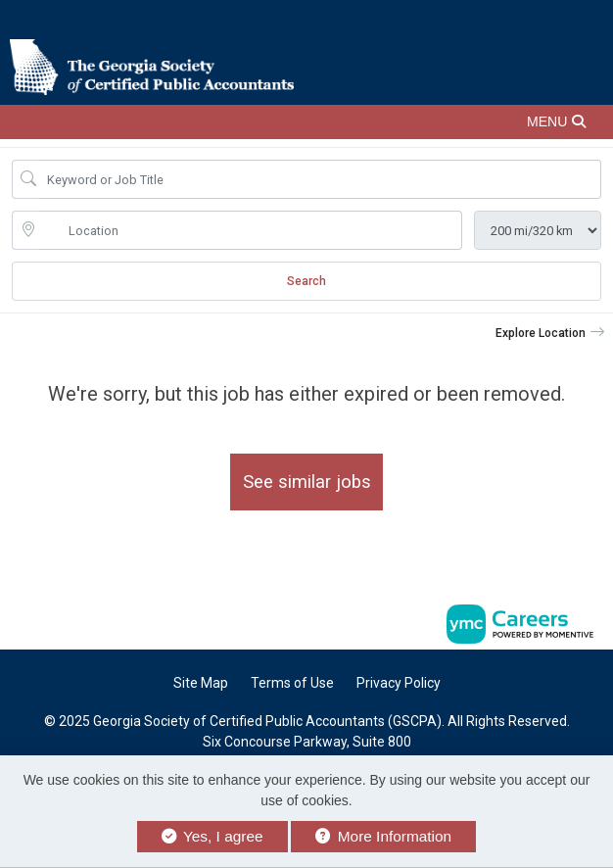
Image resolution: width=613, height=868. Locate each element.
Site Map (201, 683)
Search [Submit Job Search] (306, 281)
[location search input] (251, 230)
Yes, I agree (212, 836)
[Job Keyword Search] (320, 179)
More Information (383, 836)
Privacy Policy (399, 683)
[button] (306, 122)
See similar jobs (307, 482)
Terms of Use (292, 683)
